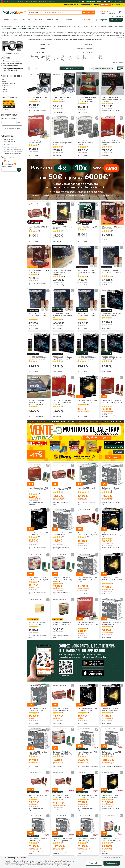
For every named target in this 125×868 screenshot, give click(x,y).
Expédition (9, 101)
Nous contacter (119, 1)
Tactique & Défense (54, 20)
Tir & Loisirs (26, 20)
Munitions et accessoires (36, 26)
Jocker (4, 92)
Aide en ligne (108, 1)
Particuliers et (10, 164)
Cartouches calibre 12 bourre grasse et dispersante (103, 26)
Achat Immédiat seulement (12, 154)
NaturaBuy (5, 26)
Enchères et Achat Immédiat (13, 152)
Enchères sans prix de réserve (13, 150)
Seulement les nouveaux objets (9, 141)
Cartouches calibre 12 (76, 26)
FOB (3, 88)
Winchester (6, 86)
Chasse (6, 20)
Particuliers (7, 162)
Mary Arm (5, 79)
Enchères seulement (10, 147)
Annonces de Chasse (18, 26)
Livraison (9, 107)
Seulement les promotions (12, 129)
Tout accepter (112, 863)
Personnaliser (94, 863)
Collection (38, 20)
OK (19, 170)
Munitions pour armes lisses (56, 26)
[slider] (2, 126)
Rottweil (5, 90)
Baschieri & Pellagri (8, 84)
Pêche (15, 20)
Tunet (4, 82)
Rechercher (89, 12)
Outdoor (69, 20)
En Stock (6, 109)
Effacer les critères (117, 63)
